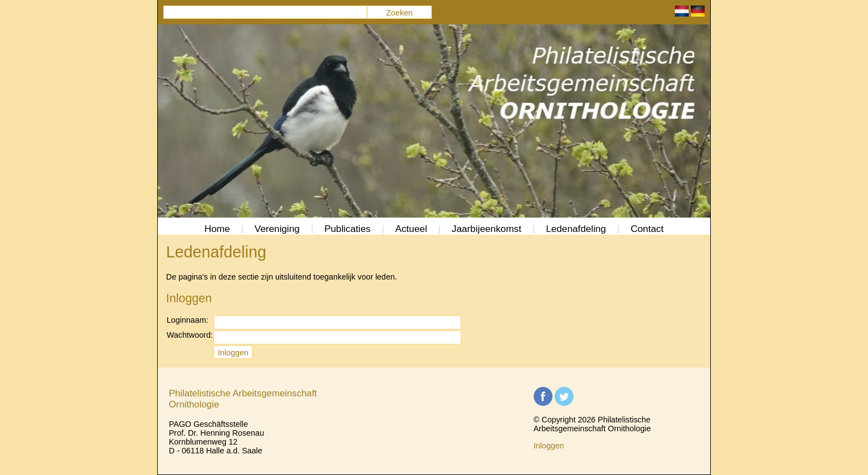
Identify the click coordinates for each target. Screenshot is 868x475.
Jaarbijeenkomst (487, 229)
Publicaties (348, 229)
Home (217, 229)
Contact (647, 229)
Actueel (411, 229)
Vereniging (277, 229)
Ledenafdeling (576, 229)
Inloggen (549, 446)
